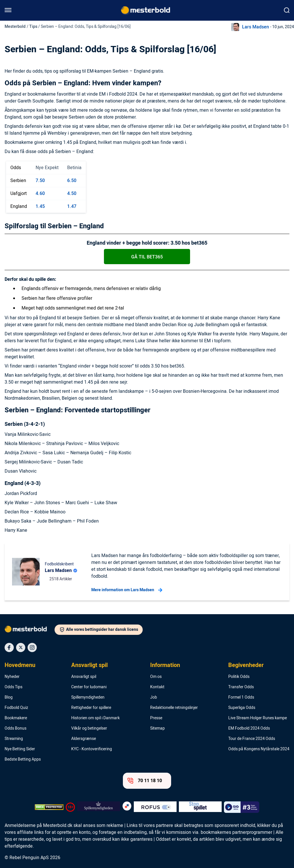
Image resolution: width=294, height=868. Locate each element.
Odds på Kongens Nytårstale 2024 (259, 749)
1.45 (40, 206)
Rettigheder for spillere (91, 708)
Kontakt (157, 687)
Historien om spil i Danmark (95, 718)
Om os (156, 677)
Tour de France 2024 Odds (252, 739)
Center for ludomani (89, 687)
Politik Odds (239, 677)
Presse (156, 718)
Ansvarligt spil (89, 665)
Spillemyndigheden (88, 697)
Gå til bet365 (147, 257)
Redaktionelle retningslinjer (174, 708)
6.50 (72, 181)
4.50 (72, 194)
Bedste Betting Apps (23, 759)
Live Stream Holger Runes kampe (258, 718)
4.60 (40, 194)
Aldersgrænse (84, 739)
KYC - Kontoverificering (92, 749)
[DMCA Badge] (49, 807)
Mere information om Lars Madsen (127, 590)
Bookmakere (16, 718)
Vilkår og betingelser (89, 728)
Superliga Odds (242, 708)
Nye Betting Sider (20, 749)
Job (154, 697)
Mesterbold (15, 27)
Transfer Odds (241, 687)
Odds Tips (13, 687)
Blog (9, 697)
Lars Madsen (256, 27)
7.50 (40, 181)
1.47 (72, 206)
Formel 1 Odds (241, 697)
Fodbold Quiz (16, 708)
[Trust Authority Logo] (99, 807)
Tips (33, 27)
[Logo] (30, 630)
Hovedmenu (20, 665)
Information (165, 665)
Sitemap (157, 728)
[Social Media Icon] (9, 647)
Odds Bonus (16, 728)
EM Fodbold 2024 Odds (249, 728)
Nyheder (12, 677)
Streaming (14, 739)
